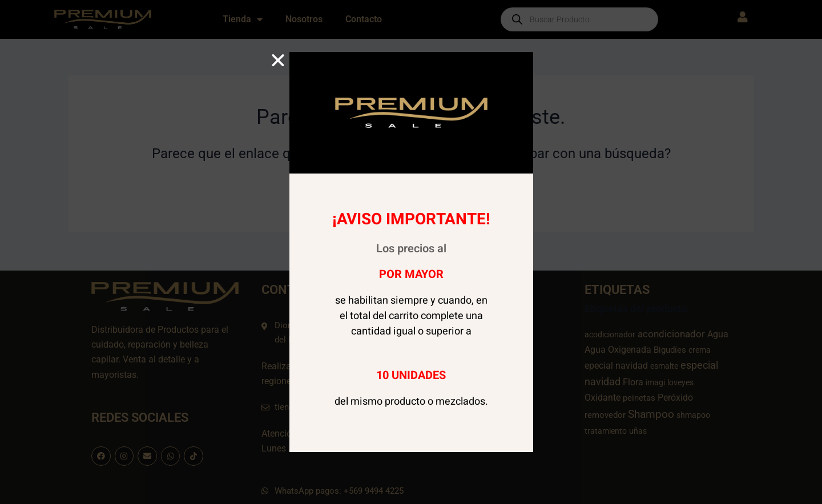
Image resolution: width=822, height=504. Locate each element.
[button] (278, 61)
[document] (411, 252)
